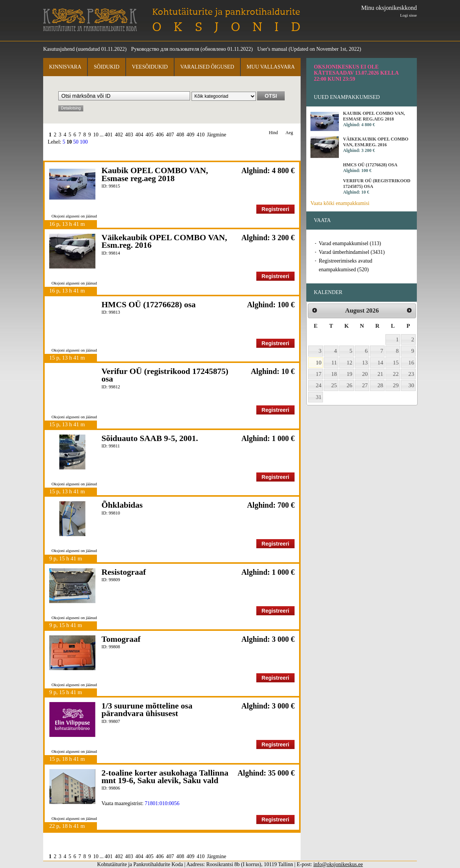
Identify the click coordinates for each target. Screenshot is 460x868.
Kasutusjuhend (59, 49)
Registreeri (275, 209)
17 (319, 374)
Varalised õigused (207, 67)
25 (334, 385)
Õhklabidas (122, 505)
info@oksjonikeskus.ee (338, 864)
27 (365, 385)
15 (396, 363)
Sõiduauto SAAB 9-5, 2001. (150, 438)
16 (411, 363)
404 (140, 135)
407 (170, 135)
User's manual (272, 49)
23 (411, 374)
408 (180, 135)
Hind (273, 133)
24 (319, 385)
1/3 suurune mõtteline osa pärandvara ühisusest (147, 709)
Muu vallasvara (271, 67)
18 (334, 374)
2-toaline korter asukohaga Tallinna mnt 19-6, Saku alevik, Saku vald (165, 777)
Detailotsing (71, 108)
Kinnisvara (65, 67)
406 (160, 135)
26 (350, 385)
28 (380, 385)
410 (201, 135)
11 (334, 363)
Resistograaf (124, 572)
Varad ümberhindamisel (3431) (352, 252)
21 (380, 374)
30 (411, 385)
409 (191, 135)
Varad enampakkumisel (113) (350, 243)
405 (150, 135)
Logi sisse (409, 15)
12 (350, 363)
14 (380, 363)
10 (96, 135)
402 (119, 135)
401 (109, 135)
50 (76, 142)
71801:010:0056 (162, 803)
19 (350, 374)
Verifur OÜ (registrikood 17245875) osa (165, 375)
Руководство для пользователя (165, 49)
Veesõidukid (150, 67)
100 (84, 142)
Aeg (289, 133)
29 (396, 385)
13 (365, 363)
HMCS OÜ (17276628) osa (149, 304)
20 (365, 374)
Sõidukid (107, 67)
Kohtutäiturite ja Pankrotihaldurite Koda (90, 20)
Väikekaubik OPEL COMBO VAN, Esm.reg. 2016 (164, 241)
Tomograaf (121, 639)
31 (319, 397)
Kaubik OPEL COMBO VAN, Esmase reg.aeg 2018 (155, 174)
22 (396, 374)
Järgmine (217, 135)
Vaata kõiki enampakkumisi (340, 203)
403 (129, 135)
